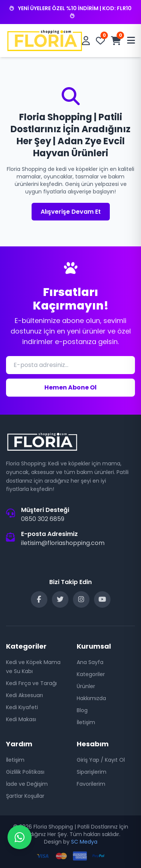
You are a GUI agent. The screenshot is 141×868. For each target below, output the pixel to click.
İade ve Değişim (27, 784)
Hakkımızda (91, 698)
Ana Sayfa (90, 662)
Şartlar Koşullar (25, 796)
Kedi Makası (21, 719)
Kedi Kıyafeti (22, 707)
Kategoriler (91, 674)
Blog (82, 710)
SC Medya (84, 842)
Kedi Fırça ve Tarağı (31, 683)
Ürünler (86, 686)
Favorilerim (91, 784)
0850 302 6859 (43, 519)
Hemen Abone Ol (70, 387)
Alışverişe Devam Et (71, 212)
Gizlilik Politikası (25, 772)
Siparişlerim (92, 772)
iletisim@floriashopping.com (63, 543)
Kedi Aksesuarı (24, 695)
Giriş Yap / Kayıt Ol (101, 760)
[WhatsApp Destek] (20, 837)
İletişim (86, 722)
